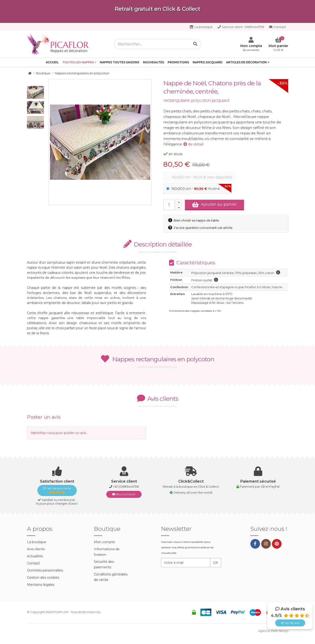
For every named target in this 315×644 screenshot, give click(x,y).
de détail (194, 144)
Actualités (35, 556)
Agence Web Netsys (273, 631)
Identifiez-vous (43, 433)
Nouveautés (153, 62)
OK (216, 563)
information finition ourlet (216, 280)
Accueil (52, 62)
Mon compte (104, 542)
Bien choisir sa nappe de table (194, 220)
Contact (278, 27)
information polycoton (278, 272)
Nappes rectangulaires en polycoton (158, 359)
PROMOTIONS (178, 62)
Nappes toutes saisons (120, 62)
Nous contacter (124, 494)
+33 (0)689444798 (126, 487)
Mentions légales (41, 585)
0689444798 (241, 27)
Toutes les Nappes (78, 62)
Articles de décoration (246, 62)
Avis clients (36, 549)
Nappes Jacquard (208, 62)
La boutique (201, 27)
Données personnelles (45, 570)
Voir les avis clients (57, 490)
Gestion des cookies (43, 578)
